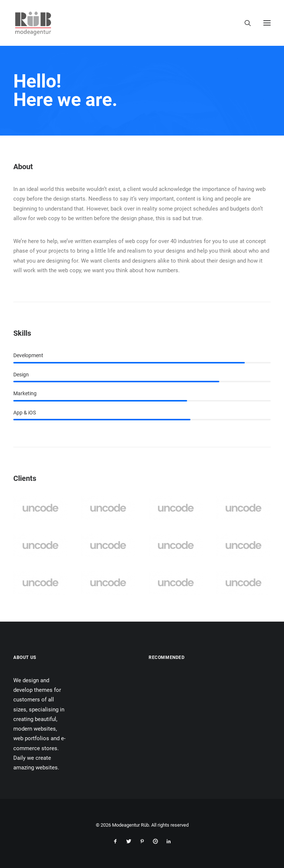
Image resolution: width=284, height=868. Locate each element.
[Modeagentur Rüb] (33, 23)
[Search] (244, 23)
